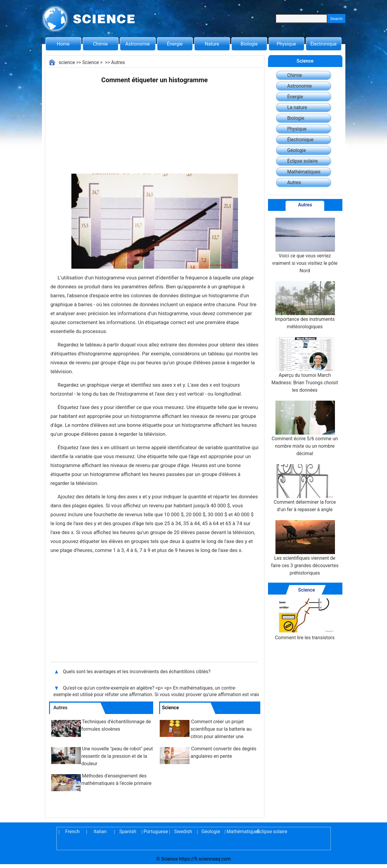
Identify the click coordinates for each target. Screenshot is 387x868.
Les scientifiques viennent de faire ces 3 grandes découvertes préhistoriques (305, 548)
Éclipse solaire (303, 161)
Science (91, 62)
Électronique (323, 44)
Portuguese (156, 832)
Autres (118, 62)
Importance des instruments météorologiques (305, 305)
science (67, 62)
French (72, 832)
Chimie (101, 44)
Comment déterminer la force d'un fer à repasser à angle (305, 488)
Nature (212, 44)
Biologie (249, 44)
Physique (286, 44)
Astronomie (138, 44)
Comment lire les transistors (305, 619)
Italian (100, 832)
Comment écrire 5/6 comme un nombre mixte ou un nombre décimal (305, 428)
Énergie (175, 44)
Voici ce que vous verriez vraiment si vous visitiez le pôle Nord (305, 246)
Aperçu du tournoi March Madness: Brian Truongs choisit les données (305, 365)
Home (63, 44)
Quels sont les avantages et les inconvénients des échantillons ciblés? (137, 672)
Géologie (297, 150)
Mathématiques (304, 172)
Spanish (128, 832)
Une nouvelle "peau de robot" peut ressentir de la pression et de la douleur (117, 756)
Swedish (183, 832)
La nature (297, 107)
